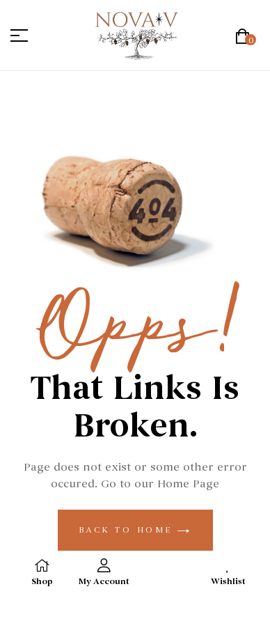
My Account (104, 582)
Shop (42, 582)
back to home (135, 530)
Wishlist (228, 582)
